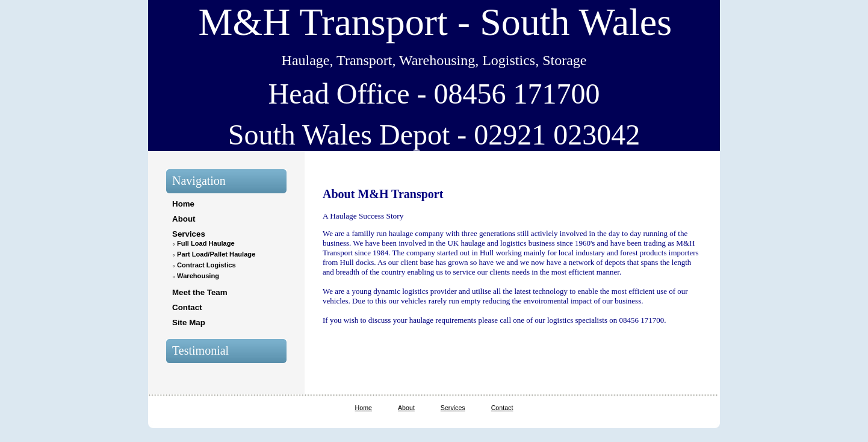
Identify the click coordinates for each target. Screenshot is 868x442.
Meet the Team (200, 292)
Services (189, 234)
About (184, 219)
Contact (187, 307)
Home (183, 204)
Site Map (189, 322)
